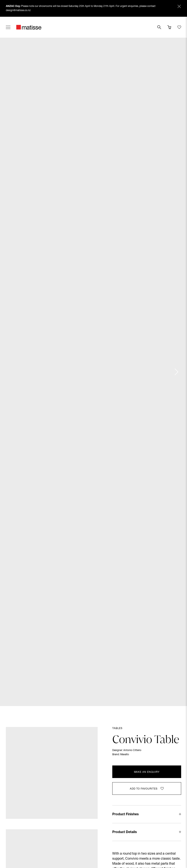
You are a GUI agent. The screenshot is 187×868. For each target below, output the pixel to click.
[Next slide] (176, 372)
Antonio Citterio (132, 750)
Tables (117, 728)
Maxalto (125, 755)
